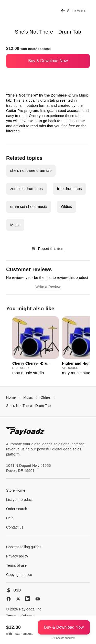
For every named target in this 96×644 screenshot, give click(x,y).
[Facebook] (9, 599)
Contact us (15, 527)
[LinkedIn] (28, 599)
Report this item (48, 249)
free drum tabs (70, 189)
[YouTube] (38, 599)
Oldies (67, 207)
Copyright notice (19, 575)
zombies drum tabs (26, 189)
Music (15, 225)
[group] (36, 346)
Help (10, 518)
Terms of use (16, 565)
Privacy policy (17, 556)
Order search (17, 509)
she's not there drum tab (31, 170)
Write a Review (48, 287)
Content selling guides (24, 547)
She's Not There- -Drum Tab (28, 406)
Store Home (74, 11)
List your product (19, 500)
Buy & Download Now (48, 61)
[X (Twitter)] (18, 599)
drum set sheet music (29, 207)
